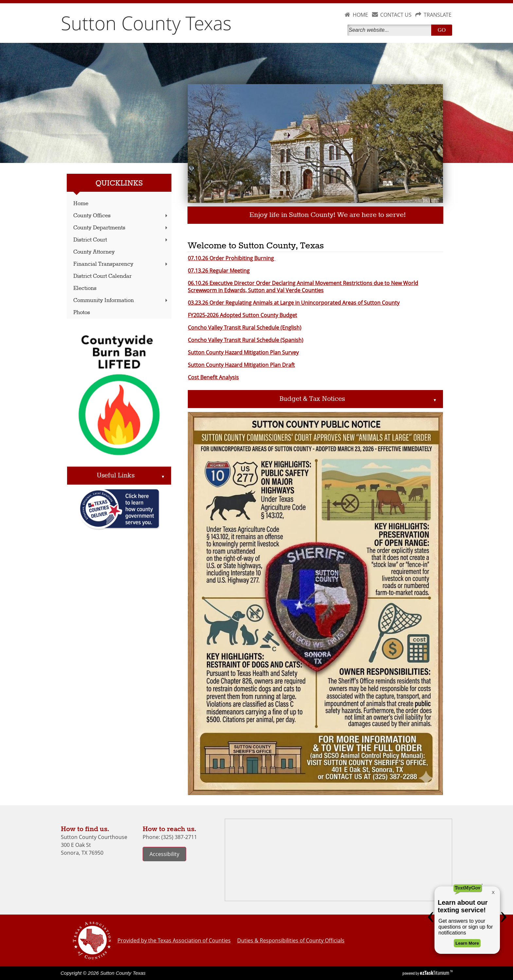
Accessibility (164, 854)
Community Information (121, 301)
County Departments (121, 228)
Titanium (435, 973)
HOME (360, 15)
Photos (82, 313)
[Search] (391, 30)
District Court (121, 240)
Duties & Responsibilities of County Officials (291, 940)
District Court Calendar (102, 276)
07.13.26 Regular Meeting (219, 271)
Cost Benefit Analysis (213, 377)
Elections (85, 288)
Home (81, 204)
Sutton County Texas (146, 23)
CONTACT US (396, 15)
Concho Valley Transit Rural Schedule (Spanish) (246, 340)
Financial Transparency (121, 264)
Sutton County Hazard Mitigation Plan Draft (241, 365)
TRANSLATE (438, 15)
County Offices (121, 216)
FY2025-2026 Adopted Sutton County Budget (242, 315)
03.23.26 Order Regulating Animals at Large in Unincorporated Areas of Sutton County (294, 303)
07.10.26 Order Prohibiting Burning (231, 258)
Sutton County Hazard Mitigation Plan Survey (243, 352)
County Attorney (94, 252)
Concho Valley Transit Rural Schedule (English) (245, 328)
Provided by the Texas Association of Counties (174, 940)
